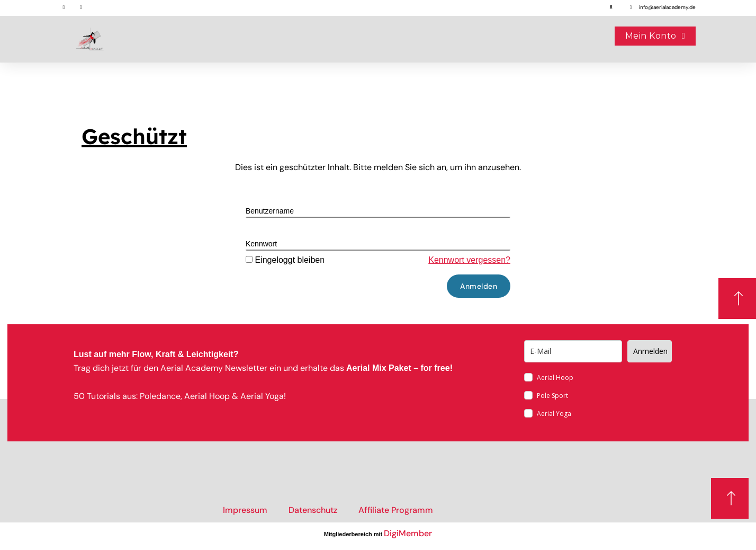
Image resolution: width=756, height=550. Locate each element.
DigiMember (408, 533)
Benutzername (270, 211)
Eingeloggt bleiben (285, 260)
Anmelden (650, 351)
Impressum (245, 510)
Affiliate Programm (396, 510)
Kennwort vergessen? (469, 260)
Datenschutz (313, 510)
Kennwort (261, 244)
